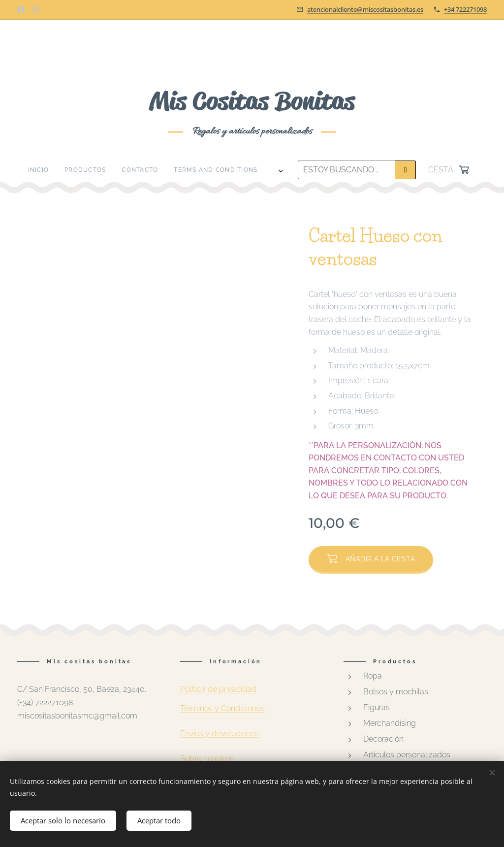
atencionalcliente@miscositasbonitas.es (365, 9)
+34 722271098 (465, 9)
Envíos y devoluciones (220, 733)
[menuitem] (111, 170)
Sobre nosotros (207, 759)
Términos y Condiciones (222, 708)
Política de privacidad (218, 689)
